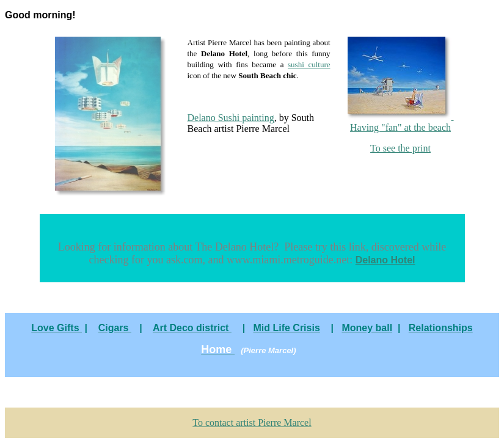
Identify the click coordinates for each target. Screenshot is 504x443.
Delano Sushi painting (231, 118)
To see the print (400, 148)
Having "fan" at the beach (401, 122)
